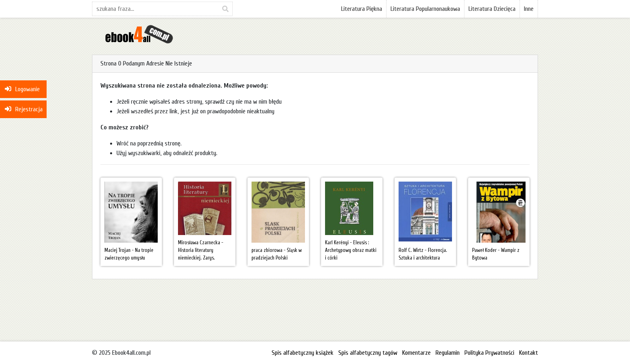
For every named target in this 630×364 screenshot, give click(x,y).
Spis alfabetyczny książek (303, 353)
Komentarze (416, 353)
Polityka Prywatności (489, 353)
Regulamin (448, 353)
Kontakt (529, 353)
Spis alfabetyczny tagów (368, 353)
